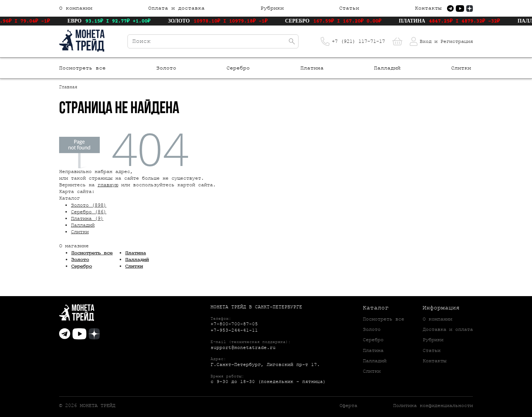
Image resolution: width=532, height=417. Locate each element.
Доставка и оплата (448, 329)
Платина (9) (87, 218)
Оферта (348, 406)
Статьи (349, 8)
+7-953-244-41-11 (234, 330)
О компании (76, 8)
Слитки (461, 68)
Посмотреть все (82, 68)
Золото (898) (89, 205)
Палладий (387, 68)
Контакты (428, 8)
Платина (312, 68)
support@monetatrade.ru (243, 348)
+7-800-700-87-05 (234, 324)
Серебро (238, 68)
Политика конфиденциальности (433, 406)
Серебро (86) (89, 212)
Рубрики (272, 8)
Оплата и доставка (176, 8)
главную (108, 185)
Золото (166, 68)
